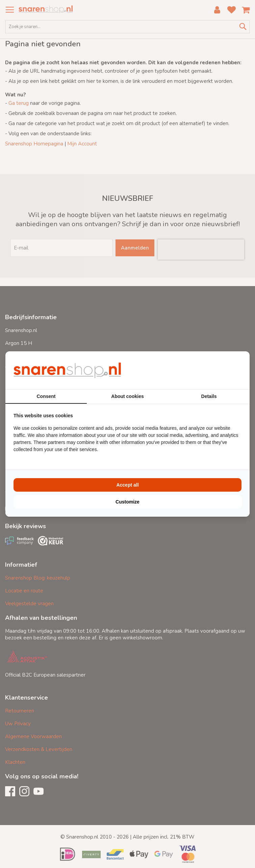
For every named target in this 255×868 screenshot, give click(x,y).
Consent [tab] (46, 396)
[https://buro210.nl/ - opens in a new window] (216, 370)
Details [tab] (209, 396)
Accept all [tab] (127, 485)
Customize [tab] (127, 502)
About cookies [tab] (127, 396)
